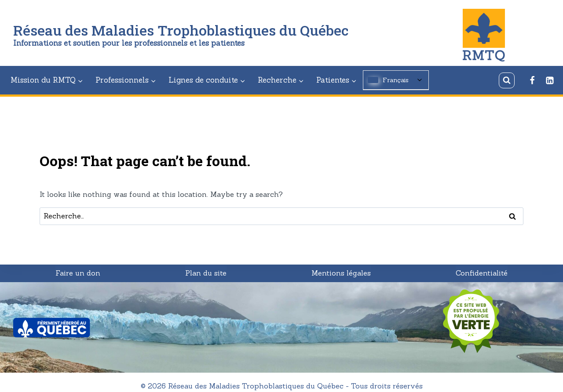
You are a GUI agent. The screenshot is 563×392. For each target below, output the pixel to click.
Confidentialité (482, 273)
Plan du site (206, 273)
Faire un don (78, 273)
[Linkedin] (550, 80)
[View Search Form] (507, 80)
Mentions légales (341, 273)
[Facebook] (532, 80)
